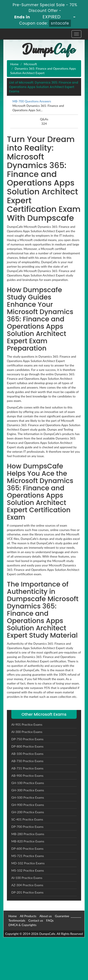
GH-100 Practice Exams (28, 783)
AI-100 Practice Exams (27, 878)
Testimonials (17, 920)
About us (46, 916)
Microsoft (30, 64)
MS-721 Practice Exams (28, 856)
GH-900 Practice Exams (28, 805)
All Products (28, 916)
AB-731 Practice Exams (27, 768)
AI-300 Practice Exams (27, 732)
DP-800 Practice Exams (27, 746)
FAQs (50, 920)
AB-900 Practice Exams (27, 776)
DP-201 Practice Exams (27, 892)
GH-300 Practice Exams (28, 790)
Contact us (36, 920)
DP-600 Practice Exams (27, 849)
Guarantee (62, 916)
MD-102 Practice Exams (28, 863)
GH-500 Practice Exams (28, 797)
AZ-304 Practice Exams (27, 885)
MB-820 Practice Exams (28, 841)
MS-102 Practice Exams (28, 870)
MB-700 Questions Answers (32, 101)
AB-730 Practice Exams (27, 761)
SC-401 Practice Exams (27, 819)
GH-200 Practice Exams (28, 812)
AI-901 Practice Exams (27, 724)
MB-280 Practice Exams (28, 834)
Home (14, 64)
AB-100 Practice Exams (27, 754)
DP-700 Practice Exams (27, 827)
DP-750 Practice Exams (27, 739)
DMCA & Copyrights (22, 925)
